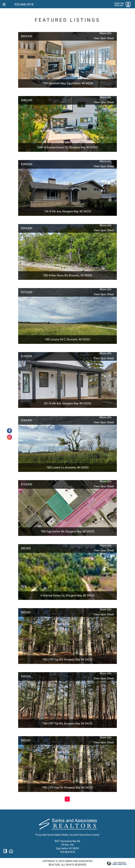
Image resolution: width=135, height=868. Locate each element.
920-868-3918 (24, 4)
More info (106, 33)
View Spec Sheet (104, 38)
